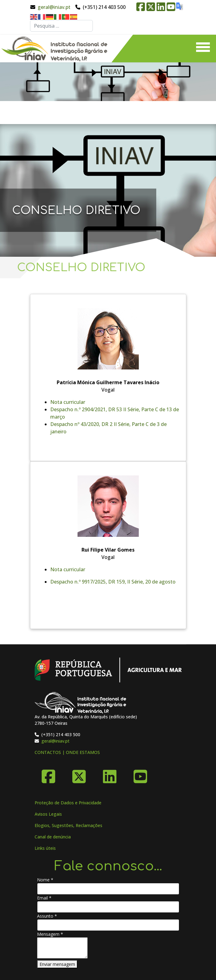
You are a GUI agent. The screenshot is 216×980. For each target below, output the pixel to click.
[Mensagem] (62, 948)
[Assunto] (108, 925)
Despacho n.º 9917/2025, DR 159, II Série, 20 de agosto (113, 582)
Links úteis (45, 848)
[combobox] (61, 26)
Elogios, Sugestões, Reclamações (68, 825)
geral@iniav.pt (54, 7)
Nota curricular (68, 402)
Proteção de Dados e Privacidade (68, 803)
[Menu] (203, 49)
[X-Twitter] (79, 774)
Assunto (47, 916)
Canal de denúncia (53, 837)
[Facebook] (48, 774)
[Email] (108, 907)
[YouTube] (140, 774)
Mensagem (50, 934)
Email (44, 898)
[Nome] (108, 889)
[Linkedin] (110, 774)
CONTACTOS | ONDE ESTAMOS (67, 752)
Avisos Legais (48, 814)
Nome (45, 880)
